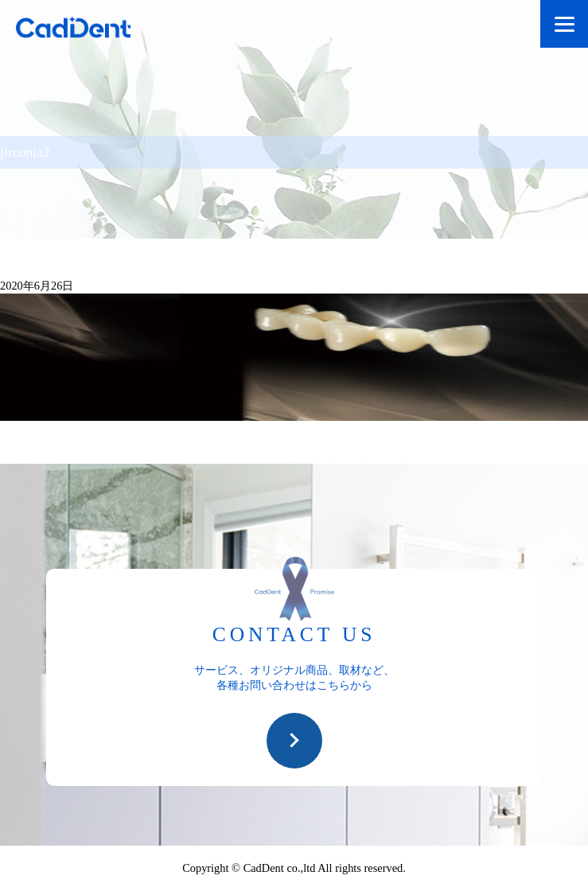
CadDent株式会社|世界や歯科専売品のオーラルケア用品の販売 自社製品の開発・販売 (88, 30)
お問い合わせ (294, 740)
